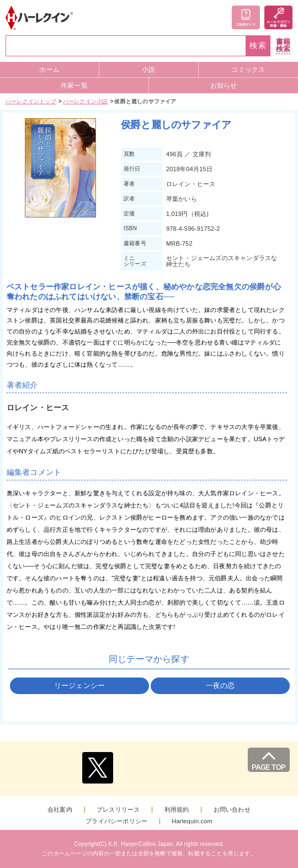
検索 (258, 46)
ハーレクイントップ (31, 101)
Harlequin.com (192, 821)
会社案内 (60, 810)
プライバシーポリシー (116, 821)
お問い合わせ (232, 810)
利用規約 (177, 810)
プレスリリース (118, 810)
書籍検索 (283, 46)
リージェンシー (79, 686)
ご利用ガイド (246, 17)
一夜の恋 (220, 686)
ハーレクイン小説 (86, 101)
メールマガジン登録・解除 (278, 17)
